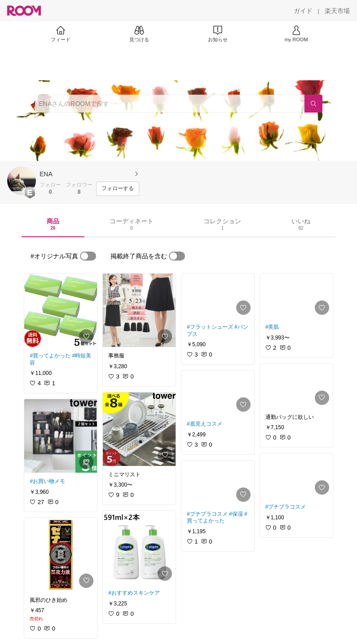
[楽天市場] (337, 11)
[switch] (88, 256)
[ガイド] (303, 11)
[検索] (313, 104)
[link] (61, 310)
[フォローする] (118, 189)
